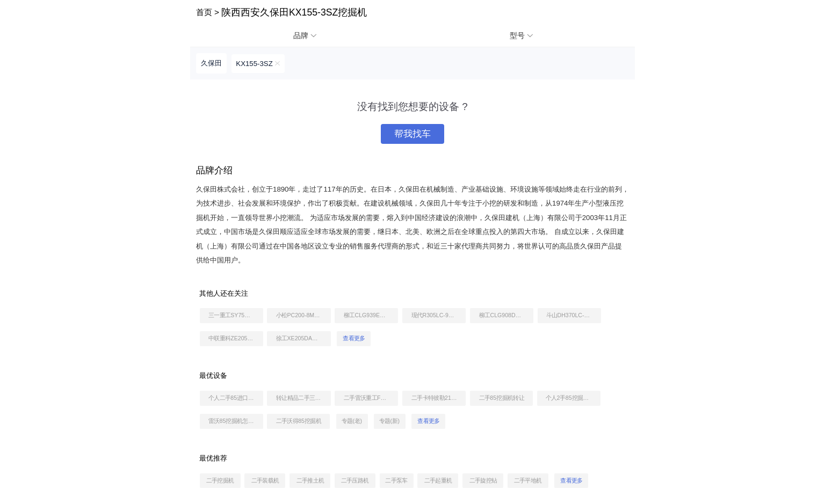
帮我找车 (412, 134)
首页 (204, 12)
